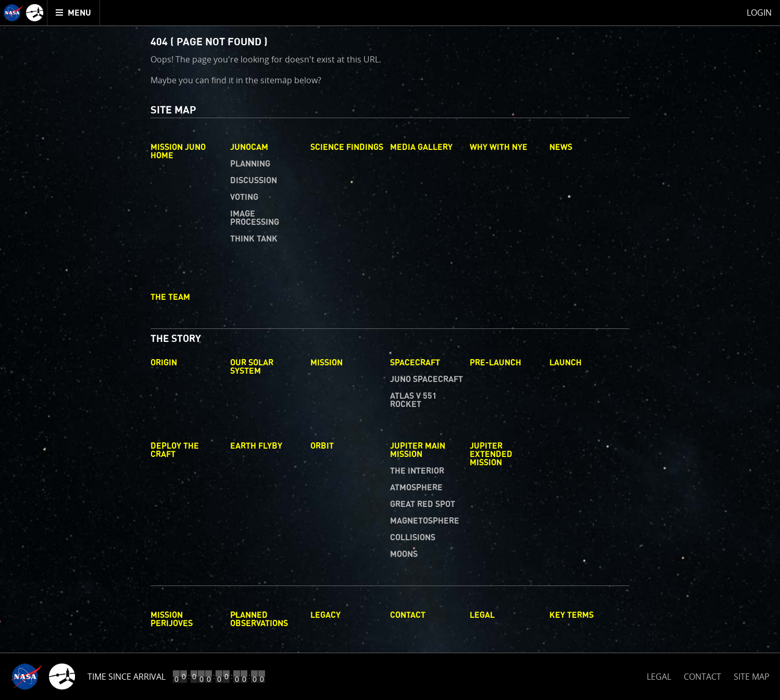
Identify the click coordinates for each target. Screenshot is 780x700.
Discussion (254, 181)
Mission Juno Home (178, 151)
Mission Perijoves (172, 619)
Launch (565, 363)
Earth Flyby (256, 446)
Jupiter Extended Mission (491, 454)
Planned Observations (259, 619)
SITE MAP (752, 677)
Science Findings (347, 147)
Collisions (413, 538)
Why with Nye (499, 147)
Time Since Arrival (127, 677)
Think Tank (254, 239)
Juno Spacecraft (426, 379)
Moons (404, 554)
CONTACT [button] (702, 677)
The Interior (417, 471)
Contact (408, 615)
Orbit (322, 446)
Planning (250, 164)
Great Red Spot (423, 504)
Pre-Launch (495, 363)
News (561, 147)
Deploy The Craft (175, 450)
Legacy (325, 615)
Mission (326, 363)
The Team (170, 297)
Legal (482, 615)
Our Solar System (252, 367)
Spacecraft (415, 363)
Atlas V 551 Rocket (413, 400)
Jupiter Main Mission (418, 450)
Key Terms (571, 615)
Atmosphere (416, 488)
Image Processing (255, 218)
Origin (164, 363)
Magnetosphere (425, 521)
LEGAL (659, 675)
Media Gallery (421, 147)
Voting (244, 197)
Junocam (249, 147)
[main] (390, 350)
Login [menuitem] (759, 12)
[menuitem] (74, 13)
